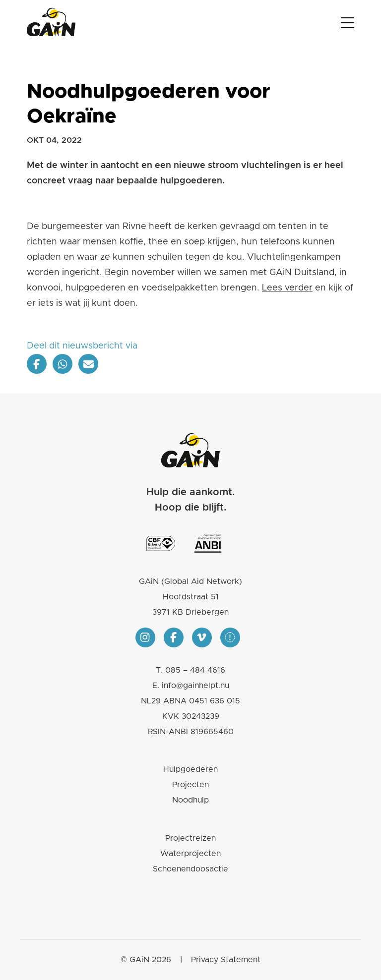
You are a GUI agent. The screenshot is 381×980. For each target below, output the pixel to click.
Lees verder (287, 288)
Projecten (190, 785)
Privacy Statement (226, 960)
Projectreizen (190, 838)
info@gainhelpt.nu (195, 686)
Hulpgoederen (190, 769)
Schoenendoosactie (190, 869)
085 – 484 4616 (195, 670)
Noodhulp (190, 800)
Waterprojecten (190, 854)
